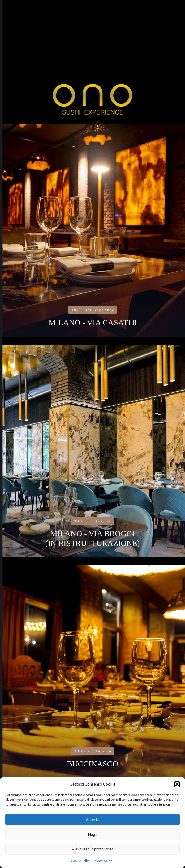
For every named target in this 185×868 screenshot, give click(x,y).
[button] (177, 784)
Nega (93, 834)
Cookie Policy (80, 861)
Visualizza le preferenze (93, 849)
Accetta (93, 820)
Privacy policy (102, 861)
